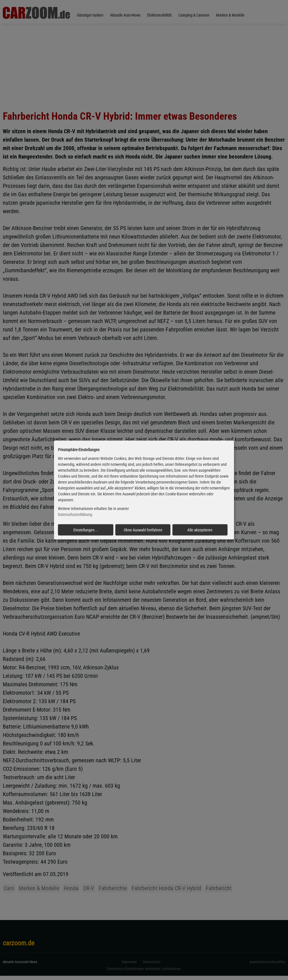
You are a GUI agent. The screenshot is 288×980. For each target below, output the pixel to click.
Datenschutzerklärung (75, 514)
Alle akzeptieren (200, 530)
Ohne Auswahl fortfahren (143, 530)
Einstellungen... (86, 530)
